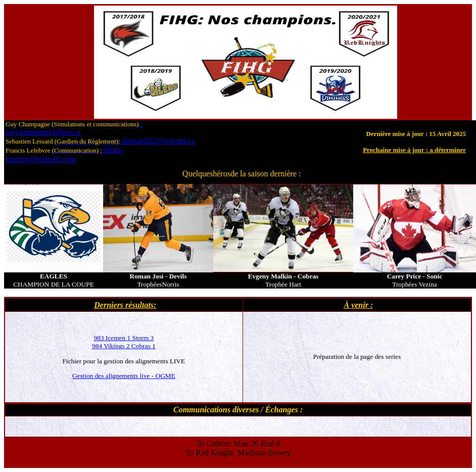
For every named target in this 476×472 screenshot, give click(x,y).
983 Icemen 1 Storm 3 (124, 338)
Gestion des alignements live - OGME (124, 376)
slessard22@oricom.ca (125, 141)
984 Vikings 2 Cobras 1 (124, 346)
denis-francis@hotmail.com (64, 154)
